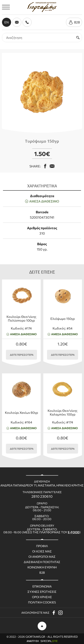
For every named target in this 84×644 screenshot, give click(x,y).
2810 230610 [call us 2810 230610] (42, 496)
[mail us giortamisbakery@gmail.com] (52, 166)
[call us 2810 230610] (27, 22)
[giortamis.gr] (42, 7)
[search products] (38, 38)
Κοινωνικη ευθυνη (42, 567)
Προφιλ (42, 546)
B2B (42, 573)
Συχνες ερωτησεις (42, 592)
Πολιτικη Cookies (42, 602)
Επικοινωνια (42, 586)
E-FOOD (74, 532)
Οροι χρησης (42, 597)
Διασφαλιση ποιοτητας (42, 562)
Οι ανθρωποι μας (42, 557)
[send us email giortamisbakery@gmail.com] (17, 22)
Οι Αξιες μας (42, 551)
